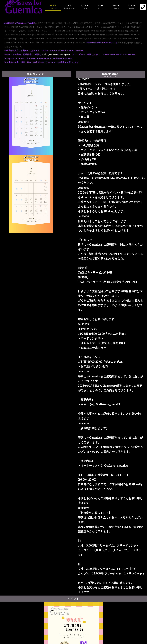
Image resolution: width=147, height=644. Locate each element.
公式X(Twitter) (49, 54)
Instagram (65, 54)
